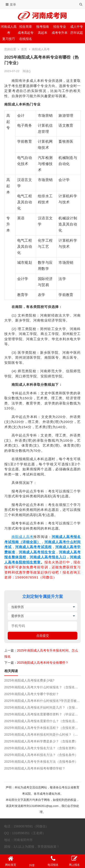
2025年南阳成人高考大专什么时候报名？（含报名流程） (43, 687)
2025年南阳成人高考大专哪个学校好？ (32, 694)
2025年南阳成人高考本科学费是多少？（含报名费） (41, 741)
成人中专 (77, 27)
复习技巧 (9, 39)
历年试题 (77, 33)
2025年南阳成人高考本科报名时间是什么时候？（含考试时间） (43, 735)
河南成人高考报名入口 (48, 557)
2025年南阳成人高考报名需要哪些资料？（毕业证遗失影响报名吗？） (43, 714)
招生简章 (26, 27)
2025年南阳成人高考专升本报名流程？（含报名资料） (43, 728)
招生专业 (60, 27)
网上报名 (74, 861)
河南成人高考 (9, 30)
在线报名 (26, 39)
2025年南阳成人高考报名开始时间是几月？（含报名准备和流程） (43, 707)
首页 (24, 49)
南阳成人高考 (41, 49)
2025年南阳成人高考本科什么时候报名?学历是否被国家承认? (43, 701)
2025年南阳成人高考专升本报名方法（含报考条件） (41, 762)
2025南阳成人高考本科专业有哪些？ (43, 663)
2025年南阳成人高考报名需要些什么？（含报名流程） (43, 721)
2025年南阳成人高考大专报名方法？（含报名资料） (41, 748)
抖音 (32, 861)
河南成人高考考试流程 (33, 547)
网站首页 (11, 861)
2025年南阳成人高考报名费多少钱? (29, 680)
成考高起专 (26, 33)
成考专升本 (60, 33)
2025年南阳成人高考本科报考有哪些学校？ (35, 768)
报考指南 (43, 27)
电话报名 (53, 861)
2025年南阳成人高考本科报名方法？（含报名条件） (41, 755)
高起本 (43, 33)
